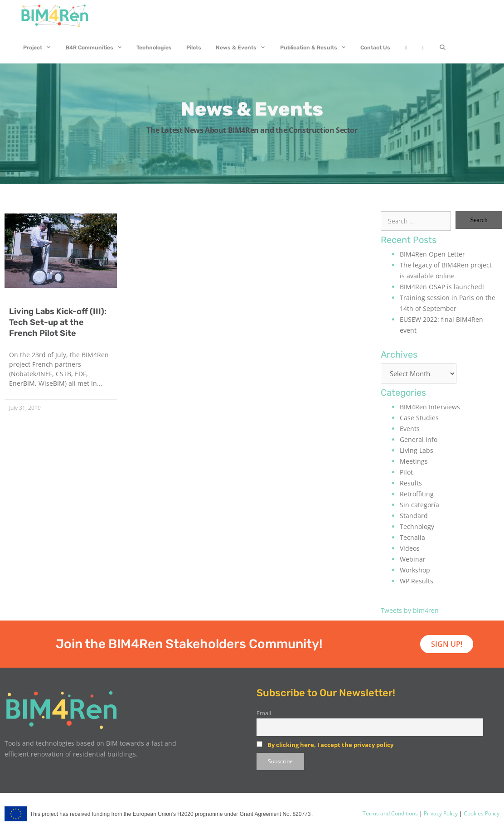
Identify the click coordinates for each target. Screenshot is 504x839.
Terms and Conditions (390, 813)
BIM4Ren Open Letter (432, 254)
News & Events (244, 48)
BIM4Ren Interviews (430, 407)
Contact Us (375, 48)
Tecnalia (412, 537)
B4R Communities (98, 48)
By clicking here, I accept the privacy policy (330, 745)
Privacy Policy (440, 813)
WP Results (417, 581)
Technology (417, 526)
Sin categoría (419, 505)
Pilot (406, 472)
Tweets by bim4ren (410, 610)
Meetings (414, 461)
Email (264, 713)
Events (410, 429)
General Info (419, 439)
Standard (414, 516)
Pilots (194, 48)
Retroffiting (417, 494)
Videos (410, 548)
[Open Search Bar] (442, 48)
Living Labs (417, 450)
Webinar (413, 559)
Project (41, 48)
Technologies (154, 48)
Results (411, 483)
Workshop (415, 570)
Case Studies (419, 418)
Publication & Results (317, 48)
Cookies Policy (481, 813)
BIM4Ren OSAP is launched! (442, 287)
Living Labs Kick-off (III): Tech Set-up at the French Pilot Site (58, 322)
